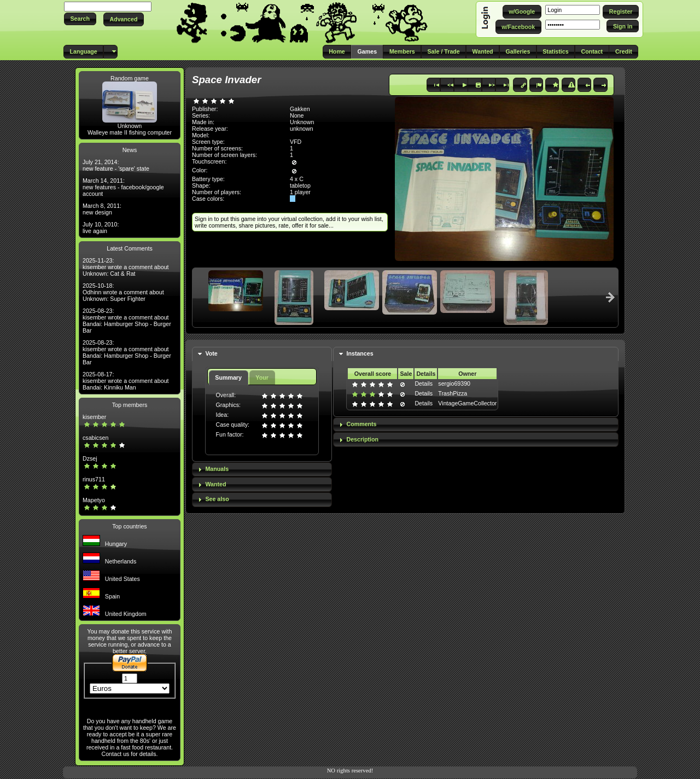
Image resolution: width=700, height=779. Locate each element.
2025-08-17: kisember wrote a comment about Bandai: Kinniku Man (126, 381)
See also (217, 499)
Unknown (130, 126)
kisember (94, 417)
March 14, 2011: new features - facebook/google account (123, 187)
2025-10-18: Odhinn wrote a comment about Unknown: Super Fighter (123, 292)
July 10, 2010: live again (101, 228)
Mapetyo (94, 500)
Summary (228, 377)
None (297, 115)
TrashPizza (453, 393)
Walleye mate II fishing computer (130, 132)
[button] (80, 19)
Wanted (215, 484)
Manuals (217, 469)
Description (362, 439)
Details (424, 383)
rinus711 (94, 479)
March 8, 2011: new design (102, 209)
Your (262, 377)
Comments (361, 424)
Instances (360, 353)
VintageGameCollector (467, 403)
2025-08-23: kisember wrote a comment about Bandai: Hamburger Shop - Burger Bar (127, 321)
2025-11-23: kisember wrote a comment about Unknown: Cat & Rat (126, 267)
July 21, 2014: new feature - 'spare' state (116, 165)
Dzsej (90, 458)
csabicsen (95, 438)
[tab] (262, 354)
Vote (211, 353)
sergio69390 (454, 383)
